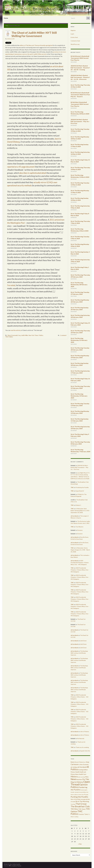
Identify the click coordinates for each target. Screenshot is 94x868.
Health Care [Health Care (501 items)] (83, 774)
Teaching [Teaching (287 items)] (73, 804)
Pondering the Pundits (82, 487)
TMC (72, 487)
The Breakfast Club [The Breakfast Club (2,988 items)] (80, 806)
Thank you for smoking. (82, 747)
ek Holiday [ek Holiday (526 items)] (74, 767)
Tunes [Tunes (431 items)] (86, 814)
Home (6, 18)
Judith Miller (25, 335)
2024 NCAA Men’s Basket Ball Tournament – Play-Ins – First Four (80, 121)
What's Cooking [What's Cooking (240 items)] (74, 817)
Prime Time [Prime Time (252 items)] (81, 795)
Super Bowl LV (80, 491)
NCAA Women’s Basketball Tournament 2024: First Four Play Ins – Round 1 (80, 95)
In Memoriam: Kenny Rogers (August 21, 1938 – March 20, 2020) (80, 550)
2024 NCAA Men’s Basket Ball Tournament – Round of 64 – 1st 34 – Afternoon (80, 77)
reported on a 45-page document (21, 167)
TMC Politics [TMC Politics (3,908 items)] (77, 813)
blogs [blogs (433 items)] (88, 762)
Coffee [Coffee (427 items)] (81, 765)
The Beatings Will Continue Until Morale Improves (79, 653)
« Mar (80, 844)
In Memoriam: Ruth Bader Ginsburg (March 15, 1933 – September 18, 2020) (80, 511)
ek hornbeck (74, 516)
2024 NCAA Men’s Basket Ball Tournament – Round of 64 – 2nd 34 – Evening (80, 68)
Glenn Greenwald (13, 335)
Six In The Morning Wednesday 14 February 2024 (79, 396)
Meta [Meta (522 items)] (87, 777)
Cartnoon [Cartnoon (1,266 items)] (74, 764)
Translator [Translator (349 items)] (81, 814)
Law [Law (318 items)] (79, 777)
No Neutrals (81, 738)
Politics (41, 335)
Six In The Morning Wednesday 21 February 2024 (79, 340)
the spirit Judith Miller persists (37, 54)
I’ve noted (11, 285)
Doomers (80, 530)
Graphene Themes (17, 866)
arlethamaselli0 (11, 39)
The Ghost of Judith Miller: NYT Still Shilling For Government (34, 34)
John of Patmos (85, 732)
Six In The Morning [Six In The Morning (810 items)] (82, 801)
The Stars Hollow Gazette (47, 8)
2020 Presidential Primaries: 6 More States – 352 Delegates (79, 697)
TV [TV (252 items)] (89, 814)
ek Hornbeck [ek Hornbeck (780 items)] (82, 767)
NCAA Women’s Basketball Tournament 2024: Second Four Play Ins (80, 58)
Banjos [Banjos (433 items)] (73, 762)
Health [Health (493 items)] (77, 772)
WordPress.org (75, 44)
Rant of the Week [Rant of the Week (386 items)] (76, 799)
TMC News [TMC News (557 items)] (82, 809)
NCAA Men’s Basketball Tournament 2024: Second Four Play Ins (80, 104)
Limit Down (83, 641)
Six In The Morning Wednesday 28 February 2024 (79, 285)
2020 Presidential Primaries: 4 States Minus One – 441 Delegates (80, 563)
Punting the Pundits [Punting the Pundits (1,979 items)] (79, 797)
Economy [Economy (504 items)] (86, 764)
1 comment (63, 335)
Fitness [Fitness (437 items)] (73, 772)
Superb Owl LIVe (85, 751)
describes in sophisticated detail (33, 173)
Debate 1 (78, 505)
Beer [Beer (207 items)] (85, 762)
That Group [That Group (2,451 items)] (81, 804)
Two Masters (80, 527)
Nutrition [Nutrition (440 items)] (79, 779)
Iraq (19, 335)
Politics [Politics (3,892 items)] (74, 787)
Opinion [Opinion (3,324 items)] (84, 785)
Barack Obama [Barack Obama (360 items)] (79, 762)
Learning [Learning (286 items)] (83, 777)
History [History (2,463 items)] (74, 777)
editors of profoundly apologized (36, 45)
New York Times (33, 335)
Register (73, 30)
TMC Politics (9, 337)
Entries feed (74, 37)
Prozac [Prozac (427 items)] (86, 794)
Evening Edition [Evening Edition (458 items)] (83, 770)
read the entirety (16, 330)
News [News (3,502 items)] (73, 779)
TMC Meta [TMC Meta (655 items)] (74, 809)
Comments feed (75, 41)
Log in (72, 34)
